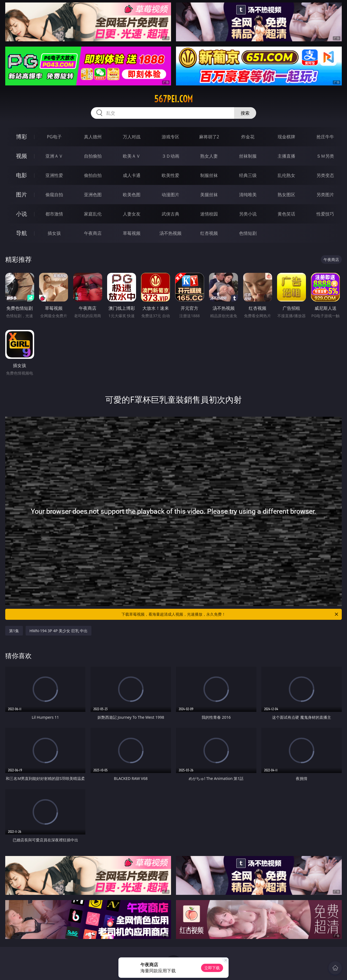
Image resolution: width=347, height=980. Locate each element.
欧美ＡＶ (132, 156)
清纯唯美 (248, 195)
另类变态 (325, 175)
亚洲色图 (93, 195)
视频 (21, 156)
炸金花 (248, 137)
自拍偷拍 (93, 156)
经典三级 (248, 175)
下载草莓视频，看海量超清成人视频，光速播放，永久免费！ (230, 614)
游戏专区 (170, 137)
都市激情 (54, 214)
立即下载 (212, 968)
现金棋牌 (286, 137)
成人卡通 (132, 175)
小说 (21, 214)
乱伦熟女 (286, 175)
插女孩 (54, 233)
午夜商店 (93, 233)
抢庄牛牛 (325, 137)
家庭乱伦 (93, 214)
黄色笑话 (286, 214)
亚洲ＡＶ (54, 156)
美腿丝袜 (209, 195)
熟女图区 (286, 195)
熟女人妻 (209, 156)
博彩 (21, 137)
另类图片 (325, 195)
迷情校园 (209, 214)
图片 (21, 194)
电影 (21, 175)
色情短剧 (248, 233)
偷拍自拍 (93, 175)
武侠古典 (170, 214)
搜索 (245, 113)
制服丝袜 (209, 175)
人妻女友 (132, 214)
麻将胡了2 (209, 137)
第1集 (14, 631)
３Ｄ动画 (170, 156)
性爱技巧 (325, 214)
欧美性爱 (170, 175)
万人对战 (132, 137)
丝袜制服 (248, 156)
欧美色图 (132, 195)
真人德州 (93, 137)
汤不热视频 (170, 233)
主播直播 (286, 156)
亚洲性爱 (54, 175)
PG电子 (54, 137)
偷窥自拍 (54, 195)
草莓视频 (132, 233)
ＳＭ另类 (325, 156)
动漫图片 (170, 195)
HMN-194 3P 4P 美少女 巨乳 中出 (59, 631)
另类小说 (248, 214)
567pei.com (173, 99)
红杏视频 (209, 233)
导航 (21, 233)
